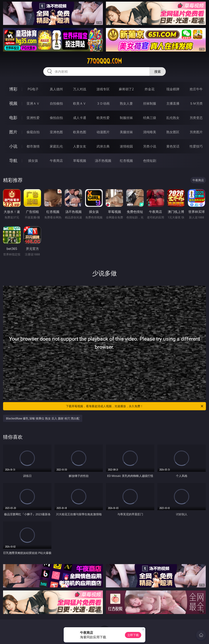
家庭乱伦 (56, 146)
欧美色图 (80, 132)
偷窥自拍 (33, 132)
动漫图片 (103, 132)
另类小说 (150, 146)
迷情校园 (126, 146)
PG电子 (33, 89)
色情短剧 (150, 161)
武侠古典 (103, 146)
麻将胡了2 (126, 89)
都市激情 (33, 146)
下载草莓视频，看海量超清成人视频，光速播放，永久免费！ (135, 406)
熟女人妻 (126, 103)
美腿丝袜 (126, 132)
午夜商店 (56, 161)
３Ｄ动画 (103, 103)
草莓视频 (80, 161)
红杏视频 (126, 161)
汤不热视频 (103, 161)
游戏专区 (103, 89)
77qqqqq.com (104, 61)
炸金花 (150, 89)
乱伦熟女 (173, 118)
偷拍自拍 (56, 118)
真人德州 (56, 89)
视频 (13, 103)
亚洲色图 (56, 132)
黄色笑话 (173, 146)
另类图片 (196, 132)
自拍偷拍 (56, 103)
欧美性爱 (103, 118)
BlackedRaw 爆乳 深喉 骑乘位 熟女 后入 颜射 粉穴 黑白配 (43, 418)
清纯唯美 (150, 132)
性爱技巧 (196, 146)
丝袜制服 (150, 103)
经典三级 (150, 118)
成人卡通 (80, 118)
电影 (13, 118)
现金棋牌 (173, 89)
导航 (13, 160)
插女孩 (33, 161)
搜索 (158, 72)
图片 (13, 132)
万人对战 (80, 89)
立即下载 (133, 635)
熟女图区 (173, 132)
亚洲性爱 (33, 118)
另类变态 (196, 118)
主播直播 (173, 103)
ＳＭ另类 (196, 103)
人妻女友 (80, 146)
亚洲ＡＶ (33, 103)
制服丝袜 (126, 118)
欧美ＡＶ (80, 103)
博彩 (13, 89)
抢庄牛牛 (196, 89)
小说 (13, 146)
